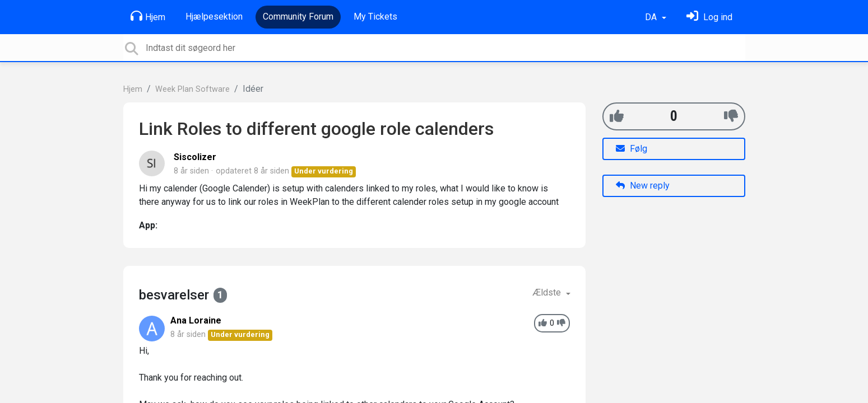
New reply (643, 186)
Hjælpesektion (214, 17)
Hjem (148, 16)
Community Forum (298, 17)
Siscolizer (195, 157)
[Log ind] (709, 17)
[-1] (731, 116)
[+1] (617, 116)
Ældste (548, 292)
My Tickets (375, 17)
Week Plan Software (192, 89)
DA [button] (652, 17)
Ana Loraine (196, 320)
